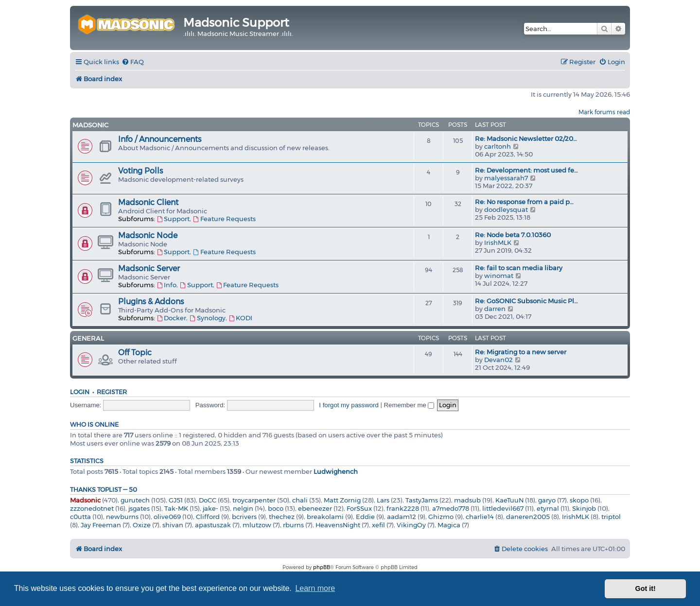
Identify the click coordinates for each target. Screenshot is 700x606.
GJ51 (176, 500)
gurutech (135, 500)
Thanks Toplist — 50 (104, 490)
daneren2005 (528, 517)
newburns (122, 517)
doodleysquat (506, 209)
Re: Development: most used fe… (526, 170)
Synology (207, 318)
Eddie (365, 517)
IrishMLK (498, 242)
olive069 (167, 517)
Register (112, 392)
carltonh (498, 146)
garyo (547, 500)
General (88, 338)
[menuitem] (133, 62)
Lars (383, 500)
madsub (467, 500)
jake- (210, 508)
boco (276, 508)
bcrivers (244, 517)
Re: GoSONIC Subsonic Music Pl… (526, 301)
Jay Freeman (101, 525)
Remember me (409, 405)
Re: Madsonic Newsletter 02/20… (526, 139)
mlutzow (257, 525)
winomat (499, 276)
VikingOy (411, 525)
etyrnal (548, 508)
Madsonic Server (149, 268)
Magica (449, 525)
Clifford (208, 517)
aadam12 (402, 517)
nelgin (243, 508)
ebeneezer (315, 508)
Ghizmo (441, 517)
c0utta (80, 517)
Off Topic (135, 353)
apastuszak (213, 525)
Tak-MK (176, 508)
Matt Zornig (342, 500)
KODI (240, 318)
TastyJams (422, 500)
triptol (611, 517)
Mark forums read (604, 112)
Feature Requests (224, 219)
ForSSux (359, 508)
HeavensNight (338, 525)
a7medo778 (451, 508)
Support (173, 219)
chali (300, 500)
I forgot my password (349, 405)
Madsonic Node (148, 235)
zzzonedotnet (92, 508)
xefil (378, 525)
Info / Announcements (160, 139)
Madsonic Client (148, 202)
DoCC (208, 500)
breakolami (325, 517)
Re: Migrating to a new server (521, 352)
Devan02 (499, 360)
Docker (171, 318)
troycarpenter (254, 500)
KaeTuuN (509, 500)
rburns (293, 525)
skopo (579, 500)
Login (80, 392)
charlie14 (480, 517)
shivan (173, 525)
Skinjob (584, 508)
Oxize (142, 525)
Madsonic (90, 125)
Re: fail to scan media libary (519, 268)
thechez (282, 517)
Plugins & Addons (151, 302)
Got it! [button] (646, 589)
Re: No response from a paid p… (524, 202)
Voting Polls (140, 171)
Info (166, 285)
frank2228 (403, 508)
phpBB (322, 567)
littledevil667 (503, 508)
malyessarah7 (506, 178)
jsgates (139, 508)
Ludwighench (336, 471)
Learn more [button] (315, 588)
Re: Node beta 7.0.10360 (513, 235)
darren (495, 309)
